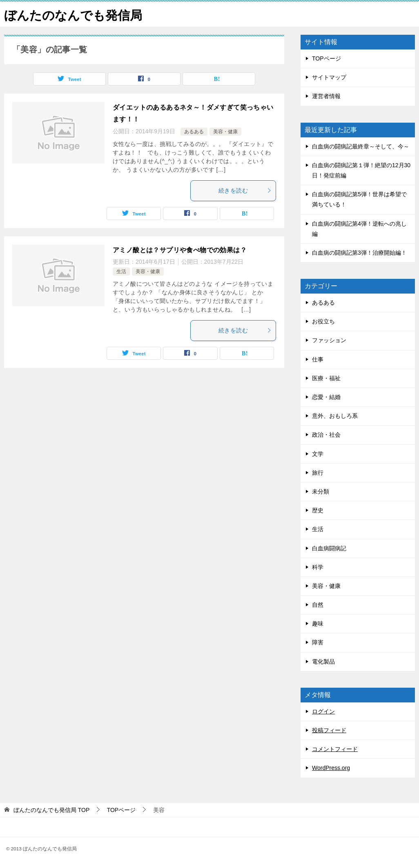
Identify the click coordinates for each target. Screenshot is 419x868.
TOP (51, 810)
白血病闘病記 (329, 548)
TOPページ (327, 58)
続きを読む (245, 191)
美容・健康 (225, 132)
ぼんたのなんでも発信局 (73, 14)
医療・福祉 (326, 378)
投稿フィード (329, 730)
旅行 (318, 473)
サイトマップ (329, 77)
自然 (318, 605)
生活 (121, 271)
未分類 (321, 491)
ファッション (329, 340)
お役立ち (323, 321)
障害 (318, 642)
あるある (194, 132)
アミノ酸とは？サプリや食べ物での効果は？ (180, 250)
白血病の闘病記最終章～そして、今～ (361, 146)
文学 (318, 454)
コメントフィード (335, 749)
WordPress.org (331, 768)
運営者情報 (326, 96)
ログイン (323, 711)
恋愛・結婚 (326, 397)
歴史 (318, 510)
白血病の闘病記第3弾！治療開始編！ (359, 253)
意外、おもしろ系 (335, 416)
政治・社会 (326, 435)
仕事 (318, 359)
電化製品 (323, 662)
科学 (318, 567)
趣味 (318, 624)
